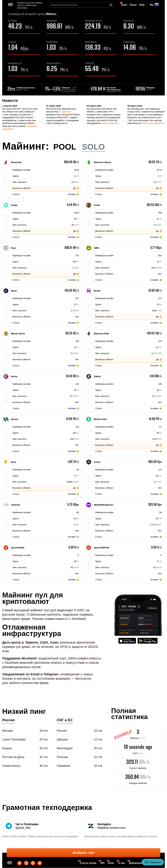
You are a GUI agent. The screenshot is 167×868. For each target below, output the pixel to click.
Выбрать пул (83, 853)
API (102, 863)
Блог (111, 863)
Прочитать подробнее (153, 123)
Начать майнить (110, 123)
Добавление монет (141, 863)
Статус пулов (88, 863)
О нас (122, 863)
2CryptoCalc (65, 112)
